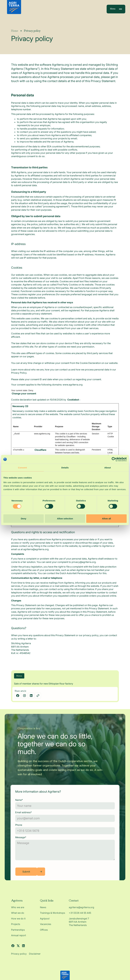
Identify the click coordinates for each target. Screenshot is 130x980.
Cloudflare (41, 452)
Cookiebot (73, 402)
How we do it (18, 921)
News (43, 910)
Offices (44, 932)
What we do (18, 916)
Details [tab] (65, 468)
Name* (19, 805)
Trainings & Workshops (52, 916)
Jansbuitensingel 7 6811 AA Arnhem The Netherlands (79, 924)
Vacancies (46, 927)
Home (15, 33)
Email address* (23, 818)
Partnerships (18, 932)
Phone (19, 830)
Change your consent (24, 396)
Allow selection (65, 518)
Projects (16, 927)
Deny (23, 518)
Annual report (19, 938)
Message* (21, 843)
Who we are (18, 910)
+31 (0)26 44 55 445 (80, 916)
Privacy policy (19, 956)
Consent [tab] (22, 468)
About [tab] (108, 468)
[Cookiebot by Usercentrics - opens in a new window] (114, 459)
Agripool (45, 921)
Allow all (107, 518)
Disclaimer (35, 956)
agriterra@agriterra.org (81, 910)
